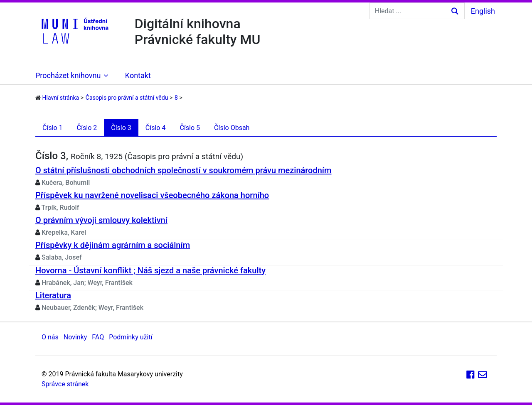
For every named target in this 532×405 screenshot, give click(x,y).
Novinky (75, 337)
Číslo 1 (53, 128)
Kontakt (138, 75)
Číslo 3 (121, 128)
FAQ (98, 337)
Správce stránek (65, 384)
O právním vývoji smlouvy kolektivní (101, 220)
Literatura (53, 295)
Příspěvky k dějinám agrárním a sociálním (113, 245)
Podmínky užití (131, 337)
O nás (50, 337)
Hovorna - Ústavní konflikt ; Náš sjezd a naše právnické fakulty (150, 270)
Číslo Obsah (232, 128)
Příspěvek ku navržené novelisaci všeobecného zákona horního (152, 195)
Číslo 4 (156, 128)
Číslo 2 (87, 128)
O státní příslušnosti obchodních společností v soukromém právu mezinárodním (183, 170)
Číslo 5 (190, 128)
